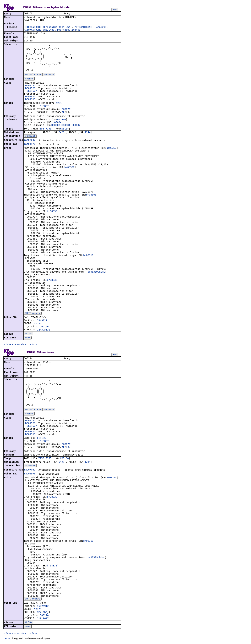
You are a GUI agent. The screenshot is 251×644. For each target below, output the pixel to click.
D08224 (44, 616)
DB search (49, 75)
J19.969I (43, 619)
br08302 (70, 167)
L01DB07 (44, 106)
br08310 (88, 256)
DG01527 (32, 91)
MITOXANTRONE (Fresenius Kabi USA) (48, 27)
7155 (48, 129)
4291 (59, 103)
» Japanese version (15, 345)
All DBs (28, 334)
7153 (41, 129)
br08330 (52, 212)
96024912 (43, 607)
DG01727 (30, 86)
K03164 (64, 129)
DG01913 (30, 100)
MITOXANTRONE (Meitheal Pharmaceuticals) (52, 30)
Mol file (28, 75)
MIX (39, 613)
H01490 (61, 120)
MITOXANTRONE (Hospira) (91, 27)
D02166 (44, 327)
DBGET (8, 639)
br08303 (111, 148)
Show (28, 338)
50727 (38, 324)
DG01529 (30, 89)
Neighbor (29, 79)
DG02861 (30, 97)
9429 (62, 133)
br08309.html (96, 272)
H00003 (56, 125)
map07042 (30, 140)
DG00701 (67, 110)
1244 (88, 133)
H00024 (57, 123)
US (67, 448)
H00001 (66, 125)
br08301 (91, 195)
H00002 (76, 125)
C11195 (41, 439)
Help (115, 10)
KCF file (38, 75)
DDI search (30, 136)
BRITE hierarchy (33, 313)
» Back (33, 345)
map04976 (30, 144)
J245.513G (43, 330)
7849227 (42, 321)
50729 (38, 610)
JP (63, 113)
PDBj (46, 613)
